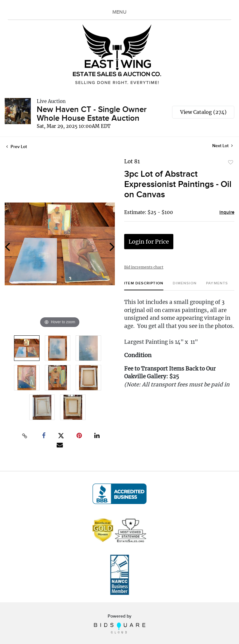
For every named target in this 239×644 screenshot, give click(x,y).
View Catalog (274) (203, 112)
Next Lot (223, 146)
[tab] (144, 286)
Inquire (227, 212)
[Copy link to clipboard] (25, 436)
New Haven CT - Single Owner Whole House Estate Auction (92, 114)
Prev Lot (16, 147)
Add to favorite (231, 162)
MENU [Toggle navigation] (119, 12)
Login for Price (149, 242)
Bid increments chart (144, 267)
